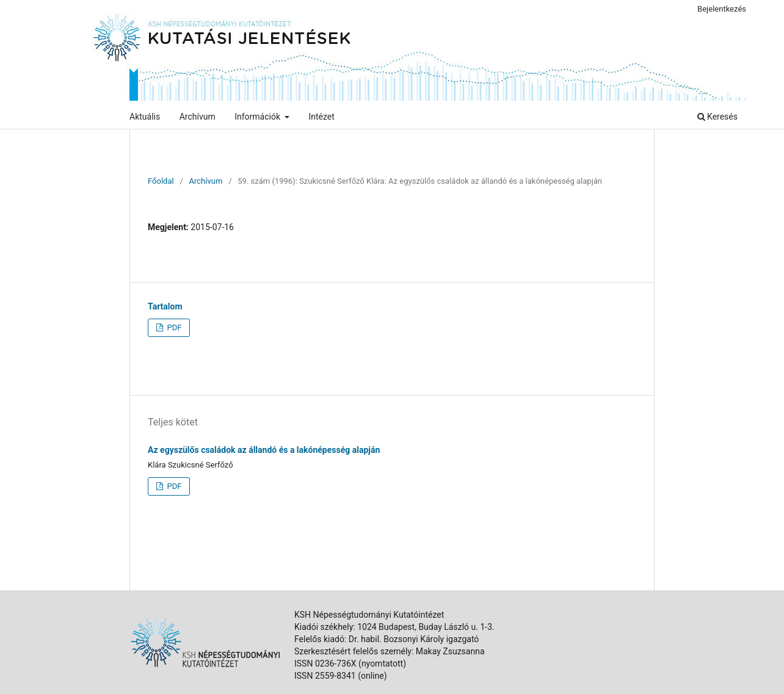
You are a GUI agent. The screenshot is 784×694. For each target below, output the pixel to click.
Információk (258, 117)
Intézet (321, 117)
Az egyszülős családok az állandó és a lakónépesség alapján (264, 450)
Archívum (198, 117)
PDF (173, 327)
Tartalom (165, 306)
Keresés (717, 117)
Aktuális (145, 117)
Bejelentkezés (722, 9)
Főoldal (161, 181)
